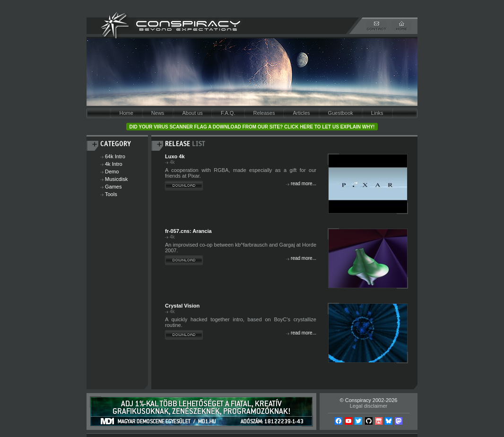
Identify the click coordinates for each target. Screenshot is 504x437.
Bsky (389, 421)
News (158, 113)
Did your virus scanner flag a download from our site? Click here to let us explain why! (252, 127)
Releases (264, 113)
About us (192, 113)
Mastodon (399, 421)
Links (377, 113)
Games (113, 187)
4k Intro (114, 164)
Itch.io (379, 421)
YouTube (348, 421)
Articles (301, 113)
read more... (304, 184)
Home (126, 113)
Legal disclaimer (369, 406)
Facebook (339, 421)
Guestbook (341, 113)
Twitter (358, 421)
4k (172, 162)
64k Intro (115, 156)
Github (369, 421)
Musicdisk (116, 179)
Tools (111, 194)
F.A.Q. (228, 113)
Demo (112, 171)
